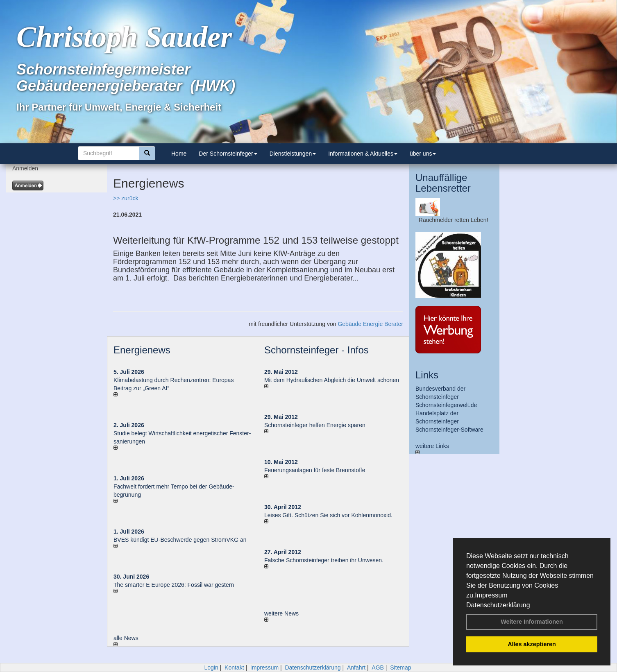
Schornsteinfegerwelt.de (446, 405)
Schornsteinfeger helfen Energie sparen (315, 425)
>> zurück (126, 198)
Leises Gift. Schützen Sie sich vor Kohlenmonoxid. (328, 515)
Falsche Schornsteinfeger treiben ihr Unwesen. (324, 560)
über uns (423, 154)
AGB (378, 667)
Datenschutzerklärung (498, 605)
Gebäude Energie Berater (370, 324)
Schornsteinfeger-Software (449, 430)
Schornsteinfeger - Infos (316, 350)
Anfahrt (356, 667)
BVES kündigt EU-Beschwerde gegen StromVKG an (180, 540)
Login (211, 667)
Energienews (142, 350)
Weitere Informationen (532, 622)
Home (179, 154)
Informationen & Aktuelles (363, 154)
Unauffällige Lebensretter (443, 183)
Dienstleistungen (293, 154)
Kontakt (234, 667)
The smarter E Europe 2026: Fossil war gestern (174, 585)
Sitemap (400, 667)
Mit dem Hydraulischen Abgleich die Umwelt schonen (332, 380)
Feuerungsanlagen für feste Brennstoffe (315, 470)
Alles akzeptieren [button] (532, 644)
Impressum (491, 595)
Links (427, 375)
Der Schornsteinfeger (228, 154)
